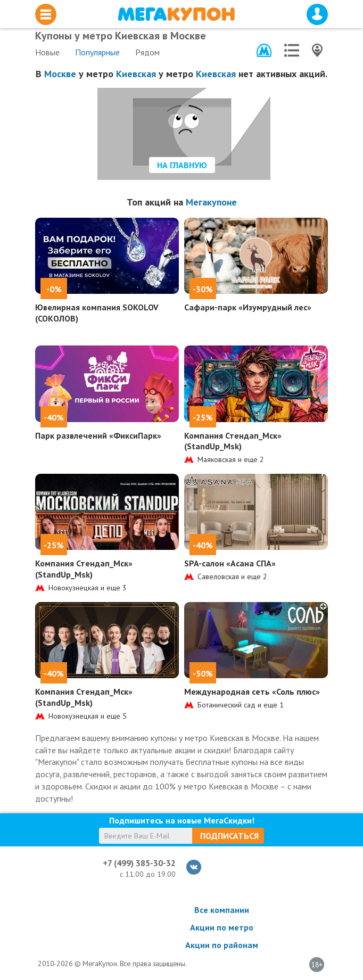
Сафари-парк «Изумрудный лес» (248, 307)
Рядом (147, 52)
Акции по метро (222, 927)
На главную (182, 165)
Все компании (222, 910)
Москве (60, 74)
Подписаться (229, 836)
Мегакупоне (211, 202)
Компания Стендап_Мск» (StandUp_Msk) (233, 441)
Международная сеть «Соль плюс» (252, 691)
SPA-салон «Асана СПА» (230, 563)
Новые (47, 52)
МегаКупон (176, 14)
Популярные (97, 52)
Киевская (136, 74)
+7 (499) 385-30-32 (139, 863)
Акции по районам (222, 945)
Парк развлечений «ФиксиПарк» (98, 435)
